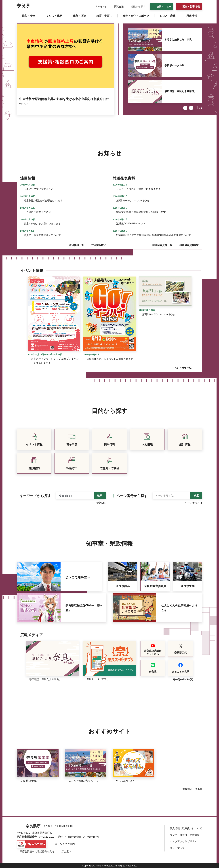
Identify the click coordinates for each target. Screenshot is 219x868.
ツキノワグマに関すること (39, 189)
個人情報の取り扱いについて (186, 828)
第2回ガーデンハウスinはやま (133, 201)
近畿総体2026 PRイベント (131, 224)
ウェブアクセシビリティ (183, 841)
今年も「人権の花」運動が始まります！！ (140, 189)
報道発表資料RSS (189, 245)
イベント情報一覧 (182, 368)
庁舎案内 (66, 852)
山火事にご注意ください (37, 212)
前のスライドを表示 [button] (185, 108)
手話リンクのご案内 (64, 844)
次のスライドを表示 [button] (191, 108)
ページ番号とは (194, 503)
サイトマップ (177, 848)
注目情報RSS (99, 245)
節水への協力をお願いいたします (42, 224)
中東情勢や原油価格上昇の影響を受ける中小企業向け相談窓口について (64, 101)
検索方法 (101, 503)
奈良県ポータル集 (174, 65)
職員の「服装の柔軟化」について (42, 235)
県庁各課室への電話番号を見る (37, 852)
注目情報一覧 (76, 245)
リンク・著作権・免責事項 (185, 835)
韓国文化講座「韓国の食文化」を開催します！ (142, 212)
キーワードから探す (35, 496)
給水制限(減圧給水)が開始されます (43, 201)
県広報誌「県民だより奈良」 (181, 91)
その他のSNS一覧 (183, 679)
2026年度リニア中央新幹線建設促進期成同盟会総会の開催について (154, 235)
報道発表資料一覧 (162, 245)
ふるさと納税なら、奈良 (178, 39)
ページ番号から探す (132, 496)
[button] (100, 7)
